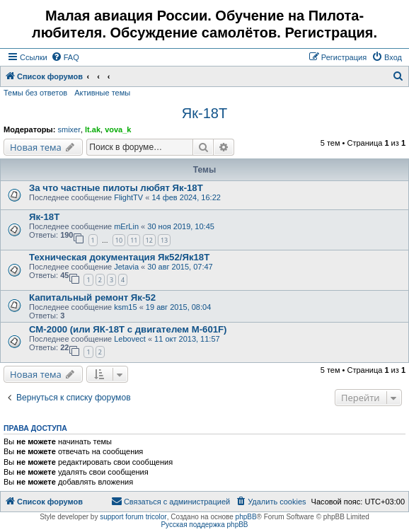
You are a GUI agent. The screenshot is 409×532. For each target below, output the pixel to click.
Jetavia (126, 267)
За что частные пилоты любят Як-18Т (116, 188)
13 (164, 240)
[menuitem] (65, 57)
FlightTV (128, 197)
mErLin (126, 226)
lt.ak (93, 129)
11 (134, 240)
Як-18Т (204, 113)
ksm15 (125, 307)
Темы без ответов (35, 93)
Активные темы (102, 93)
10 (119, 240)
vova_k (118, 129)
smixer (69, 129)
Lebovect (130, 339)
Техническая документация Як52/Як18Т (119, 257)
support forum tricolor (133, 517)
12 (149, 240)
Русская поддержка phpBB (204, 525)
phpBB (246, 517)
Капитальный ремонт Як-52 (92, 297)
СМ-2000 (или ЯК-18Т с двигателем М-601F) (128, 329)
